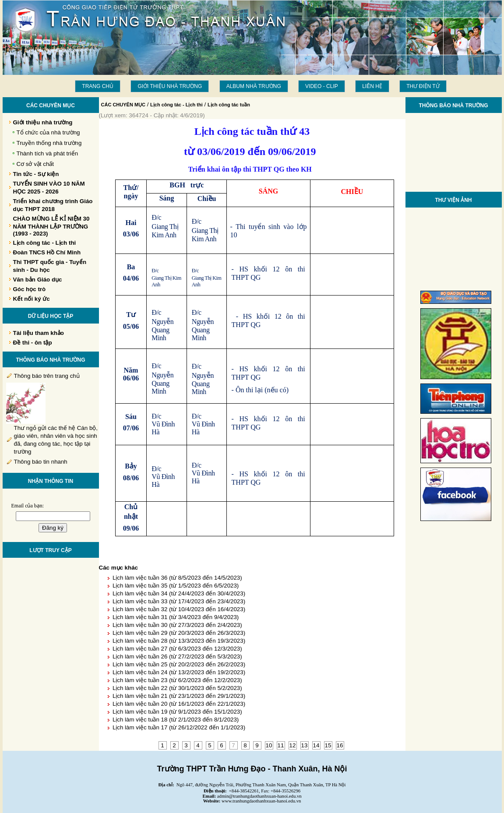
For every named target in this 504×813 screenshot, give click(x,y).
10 (269, 745)
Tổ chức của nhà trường (48, 132)
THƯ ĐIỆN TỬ (423, 86)
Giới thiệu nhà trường (170, 86)
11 (281, 745)
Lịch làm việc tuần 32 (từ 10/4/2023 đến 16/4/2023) (179, 609)
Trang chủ (98, 86)
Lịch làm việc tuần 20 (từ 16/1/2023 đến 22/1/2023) (179, 704)
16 (340, 745)
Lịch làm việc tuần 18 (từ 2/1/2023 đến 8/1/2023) (176, 720)
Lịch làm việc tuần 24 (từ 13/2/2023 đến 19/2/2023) (179, 672)
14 (316, 745)
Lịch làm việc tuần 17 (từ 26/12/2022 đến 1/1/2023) (179, 727)
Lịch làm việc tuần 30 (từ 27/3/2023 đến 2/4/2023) (177, 625)
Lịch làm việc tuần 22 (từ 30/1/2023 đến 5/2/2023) (177, 688)
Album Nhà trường (254, 86)
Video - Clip (322, 86)
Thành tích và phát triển (48, 153)
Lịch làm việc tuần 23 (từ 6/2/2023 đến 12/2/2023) (177, 680)
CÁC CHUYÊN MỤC (123, 105)
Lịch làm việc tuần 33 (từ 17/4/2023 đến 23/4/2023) (179, 601)
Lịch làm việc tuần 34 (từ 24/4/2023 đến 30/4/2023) (179, 593)
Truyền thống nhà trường (49, 143)
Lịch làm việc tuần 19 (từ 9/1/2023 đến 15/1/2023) (177, 712)
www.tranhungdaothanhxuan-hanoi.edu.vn (261, 801)
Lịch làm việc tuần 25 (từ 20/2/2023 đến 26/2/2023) (179, 664)
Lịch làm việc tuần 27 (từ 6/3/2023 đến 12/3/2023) (177, 649)
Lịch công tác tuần (229, 105)
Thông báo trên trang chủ (47, 376)
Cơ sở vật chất (35, 164)
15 (328, 745)
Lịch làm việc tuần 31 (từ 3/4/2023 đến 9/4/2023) (176, 617)
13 (305, 745)
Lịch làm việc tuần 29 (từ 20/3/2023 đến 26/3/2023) (179, 633)
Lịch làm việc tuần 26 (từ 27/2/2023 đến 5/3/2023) (177, 656)
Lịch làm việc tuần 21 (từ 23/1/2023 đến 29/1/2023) (179, 696)
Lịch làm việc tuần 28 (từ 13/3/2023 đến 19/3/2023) (179, 641)
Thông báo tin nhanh (41, 462)
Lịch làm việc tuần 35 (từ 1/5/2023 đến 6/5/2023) (176, 586)
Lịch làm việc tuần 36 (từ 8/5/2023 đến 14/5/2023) (177, 578)
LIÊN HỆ (372, 86)
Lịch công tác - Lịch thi (176, 105)
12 (293, 745)
